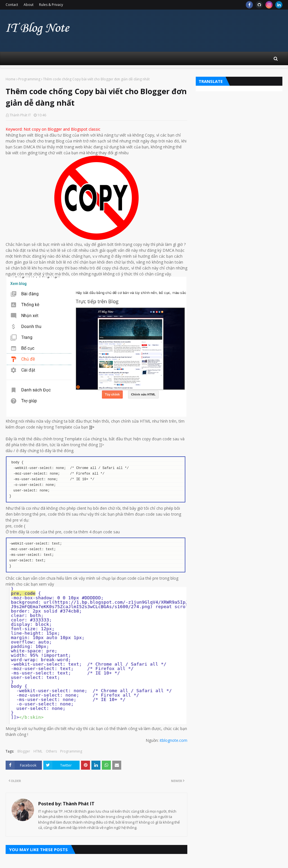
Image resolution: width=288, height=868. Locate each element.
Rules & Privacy (51, 5)
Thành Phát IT (20, 115)
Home (11, 79)
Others (51, 751)
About (29, 5)
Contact (12, 5)
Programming (29, 79)
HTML (38, 751)
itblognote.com (174, 740)
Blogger (24, 751)
